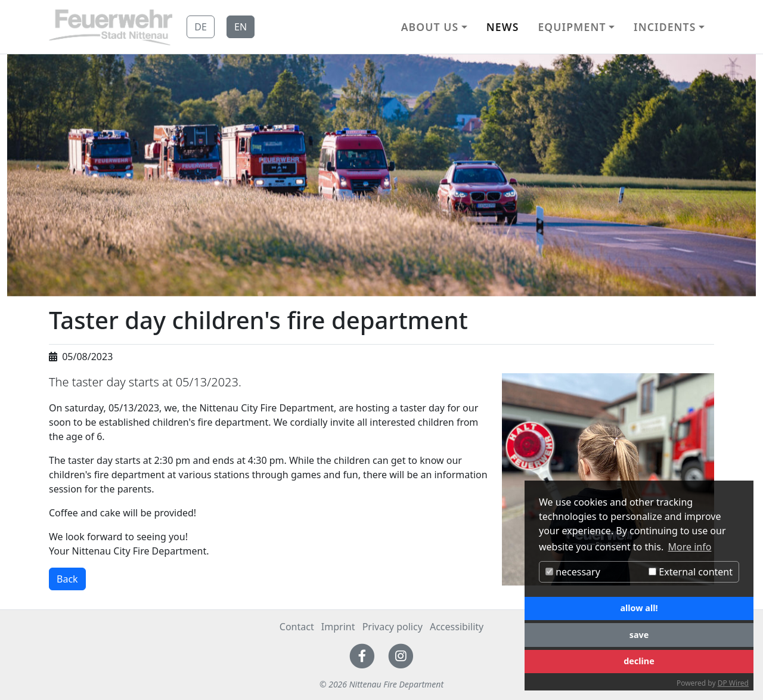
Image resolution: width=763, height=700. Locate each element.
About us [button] (430, 27)
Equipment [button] (572, 27)
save (639, 635)
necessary (573, 572)
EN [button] (241, 27)
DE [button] (201, 27)
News (503, 27)
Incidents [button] (665, 27)
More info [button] (690, 547)
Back (67, 579)
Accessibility (457, 627)
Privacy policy (393, 627)
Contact (297, 627)
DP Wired (733, 683)
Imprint (338, 627)
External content (691, 572)
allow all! (639, 608)
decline (639, 661)
